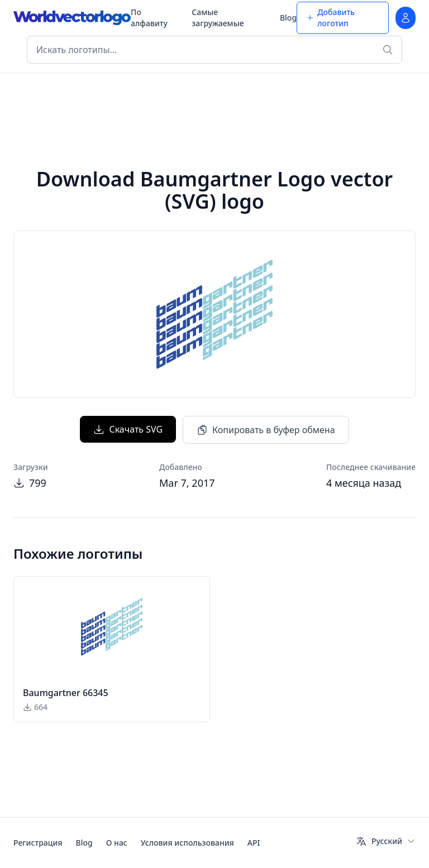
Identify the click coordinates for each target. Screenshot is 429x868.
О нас (117, 843)
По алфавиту (149, 18)
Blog (288, 18)
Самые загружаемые (218, 18)
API (254, 843)
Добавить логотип (330, 18)
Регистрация (38, 843)
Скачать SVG (128, 429)
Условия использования (187, 843)
